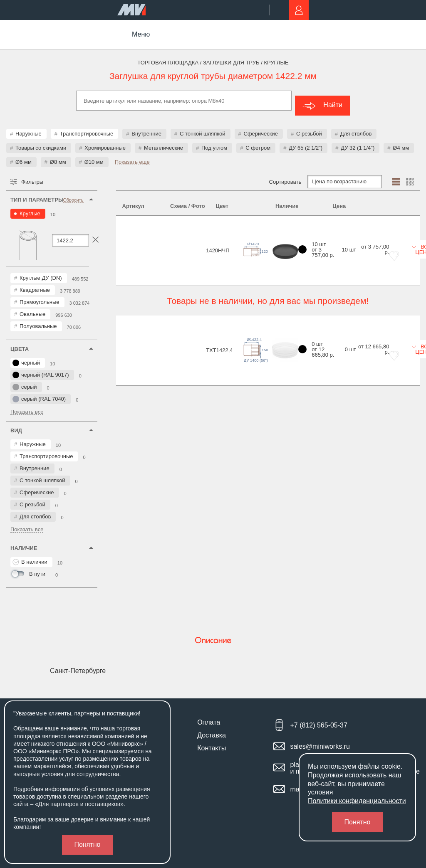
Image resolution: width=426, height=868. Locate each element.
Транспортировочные (87, 129)
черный (26, 358)
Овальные (32, 309)
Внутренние (146, 129)
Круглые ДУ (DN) (41, 273)
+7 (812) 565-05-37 (318, 721)
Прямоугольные (40, 297)
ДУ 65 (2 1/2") (306, 143)
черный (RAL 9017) (41, 370)
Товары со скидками (41, 143)
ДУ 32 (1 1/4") (358, 143)
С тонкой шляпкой (203, 129)
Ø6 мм (24, 157)
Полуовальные (38, 321)
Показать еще (132, 157)
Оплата (209, 717)
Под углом (214, 143)
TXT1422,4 (136, 307)
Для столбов (356, 129)
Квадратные (35, 285)
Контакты (212, 743)
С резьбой (309, 129)
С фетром (258, 143)
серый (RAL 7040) (39, 394)
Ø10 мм (94, 157)
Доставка (212, 730)
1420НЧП (134, 233)
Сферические (261, 129)
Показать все (27, 407)
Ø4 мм (401, 143)
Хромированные (105, 143)
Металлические (163, 143)
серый (25, 382)
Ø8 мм (58, 157)
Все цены (390, 232)
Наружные (28, 129)
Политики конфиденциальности (357, 801)
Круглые (30, 208)
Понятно (88, 845)
